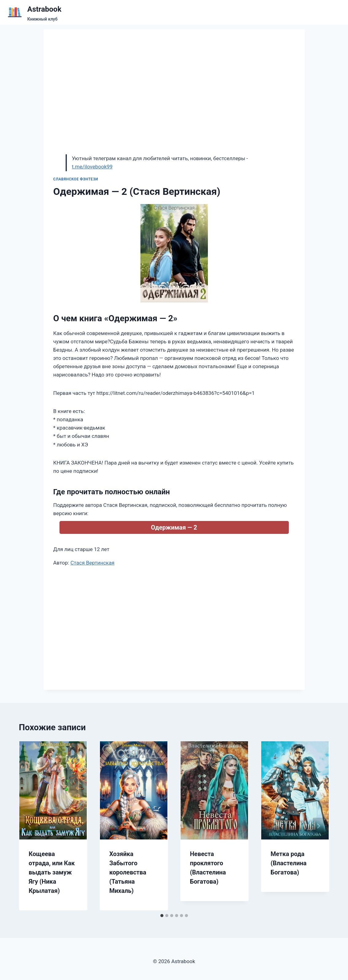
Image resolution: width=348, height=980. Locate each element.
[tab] (162, 916)
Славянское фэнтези (76, 179)
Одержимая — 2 (174, 527)
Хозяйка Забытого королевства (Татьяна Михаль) (128, 872)
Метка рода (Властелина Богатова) (289, 863)
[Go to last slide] (30, 826)
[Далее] (318, 826)
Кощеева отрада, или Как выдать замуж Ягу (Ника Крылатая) (52, 872)
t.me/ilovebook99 (92, 167)
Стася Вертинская (93, 563)
